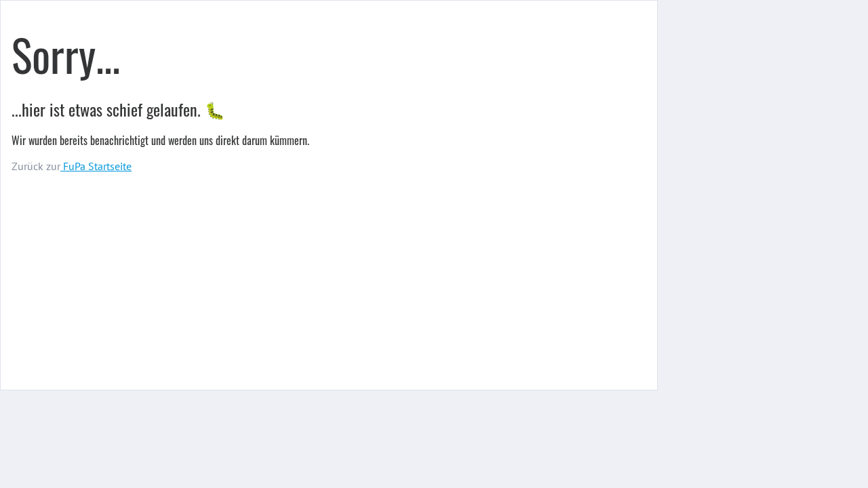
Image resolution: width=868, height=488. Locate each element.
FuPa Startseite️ (96, 166)
